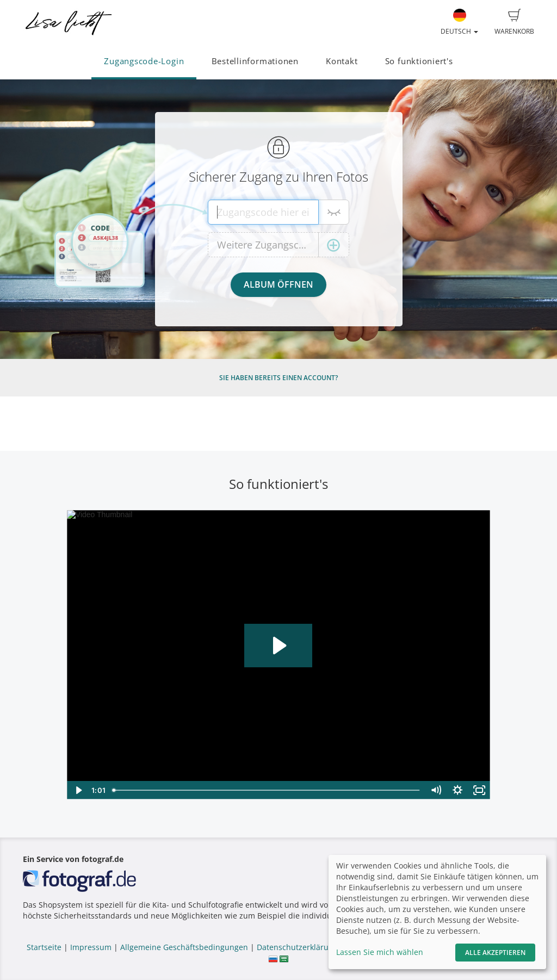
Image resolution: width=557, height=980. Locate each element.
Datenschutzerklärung (297, 947)
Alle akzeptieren (495, 953)
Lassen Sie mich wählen (380, 952)
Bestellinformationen (255, 61)
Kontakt (342, 61)
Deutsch (459, 22)
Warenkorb (514, 22)
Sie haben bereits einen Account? (278, 378)
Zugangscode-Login (144, 61)
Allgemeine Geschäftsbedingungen (184, 947)
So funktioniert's (419, 61)
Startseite (44, 947)
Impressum (91, 947)
